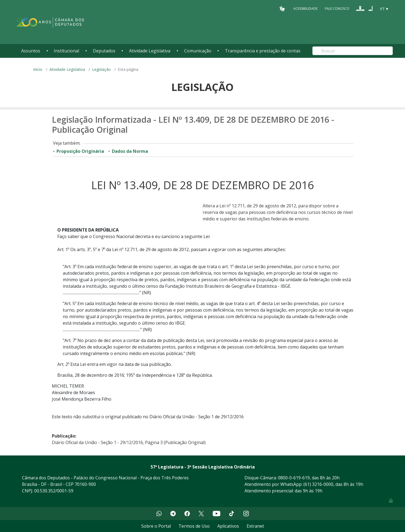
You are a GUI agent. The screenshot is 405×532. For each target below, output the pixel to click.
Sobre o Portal (156, 526)
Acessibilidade (305, 9)
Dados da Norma (130, 151)
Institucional (66, 51)
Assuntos (31, 51)
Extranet (255, 526)
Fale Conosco (337, 9)
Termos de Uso (194, 526)
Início (38, 69)
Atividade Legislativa (150, 51)
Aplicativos (228, 526)
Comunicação (198, 51)
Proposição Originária (80, 151)
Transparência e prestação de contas (263, 51)
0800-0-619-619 (294, 478)
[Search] (353, 51)
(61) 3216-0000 (318, 484)
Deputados (104, 51)
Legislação (101, 69)
